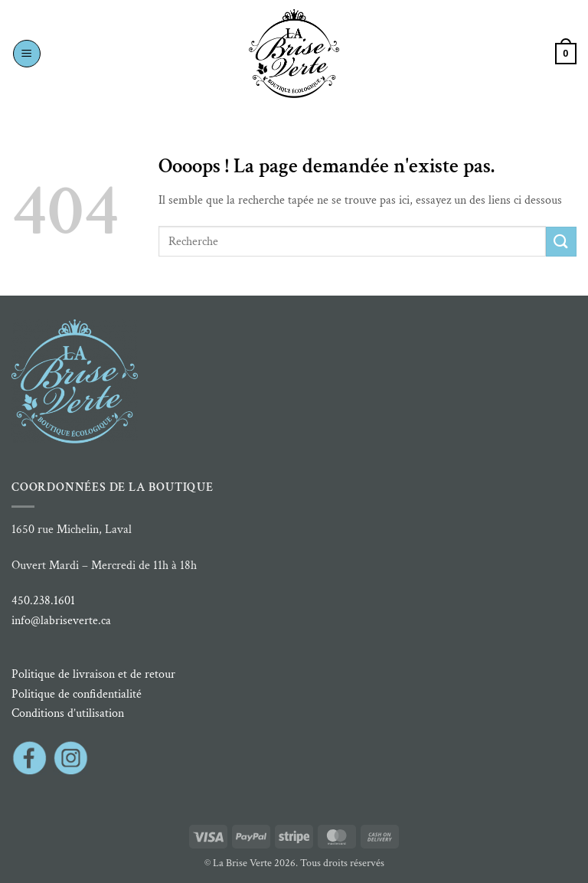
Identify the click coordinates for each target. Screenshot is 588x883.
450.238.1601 (43, 601)
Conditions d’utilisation (68, 713)
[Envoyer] (561, 242)
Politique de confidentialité (77, 694)
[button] (27, 54)
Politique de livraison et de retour (93, 674)
